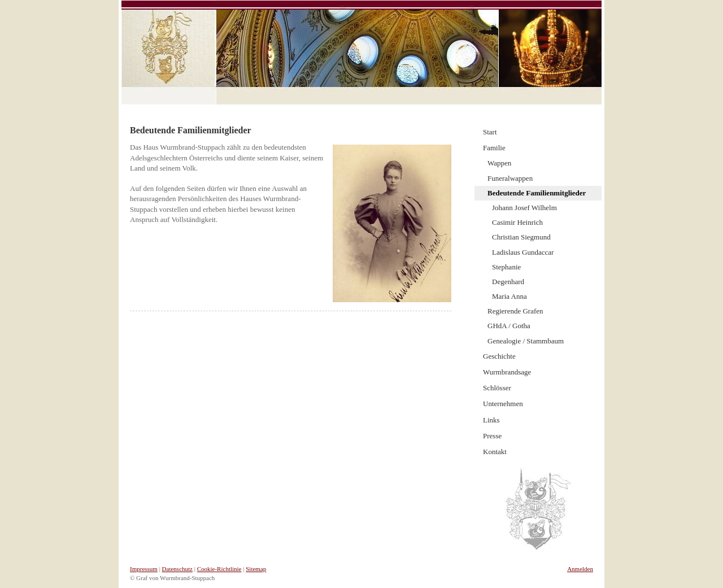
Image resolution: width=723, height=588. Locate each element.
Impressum (144, 569)
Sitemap (256, 569)
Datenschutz (177, 569)
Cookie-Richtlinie (219, 569)
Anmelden (580, 569)
